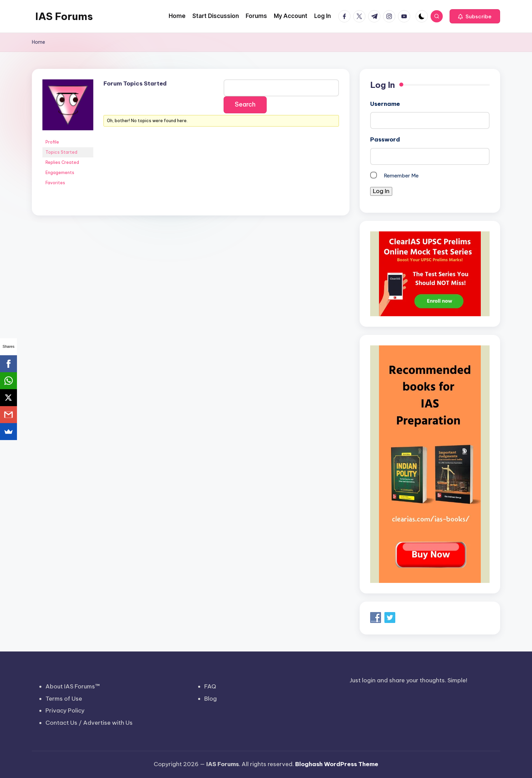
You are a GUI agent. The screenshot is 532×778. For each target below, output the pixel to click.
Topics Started (61, 152)
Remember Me (401, 176)
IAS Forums (64, 16)
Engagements (60, 173)
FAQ (210, 686)
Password (385, 139)
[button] (475, 16)
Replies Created (62, 162)
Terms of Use (64, 699)
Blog (211, 699)
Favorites (55, 183)
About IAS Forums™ (73, 686)
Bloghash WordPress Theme (337, 764)
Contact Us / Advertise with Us (89, 723)
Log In (381, 191)
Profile (52, 142)
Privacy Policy (65, 710)
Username (385, 104)
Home (39, 42)
